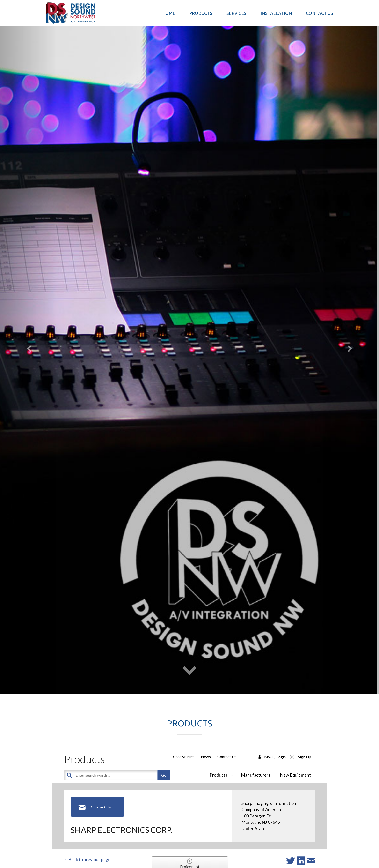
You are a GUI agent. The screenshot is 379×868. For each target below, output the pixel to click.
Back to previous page (87, 859)
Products (221, 775)
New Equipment (295, 775)
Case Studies (184, 757)
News (206, 757)
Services (237, 13)
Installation (276, 13)
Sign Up (305, 757)
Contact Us (320, 13)
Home (169, 13)
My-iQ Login (275, 757)
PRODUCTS (201, 13)
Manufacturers (256, 775)
